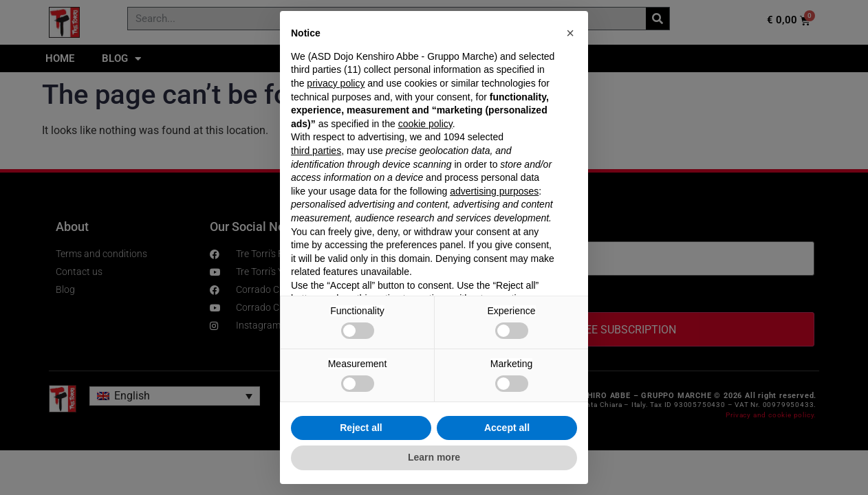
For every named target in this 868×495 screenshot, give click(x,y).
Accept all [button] (507, 428)
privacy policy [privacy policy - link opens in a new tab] (336, 83)
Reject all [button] (361, 428)
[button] (570, 33)
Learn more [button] (434, 457)
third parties (316, 151)
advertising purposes (494, 191)
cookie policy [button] (425, 124)
